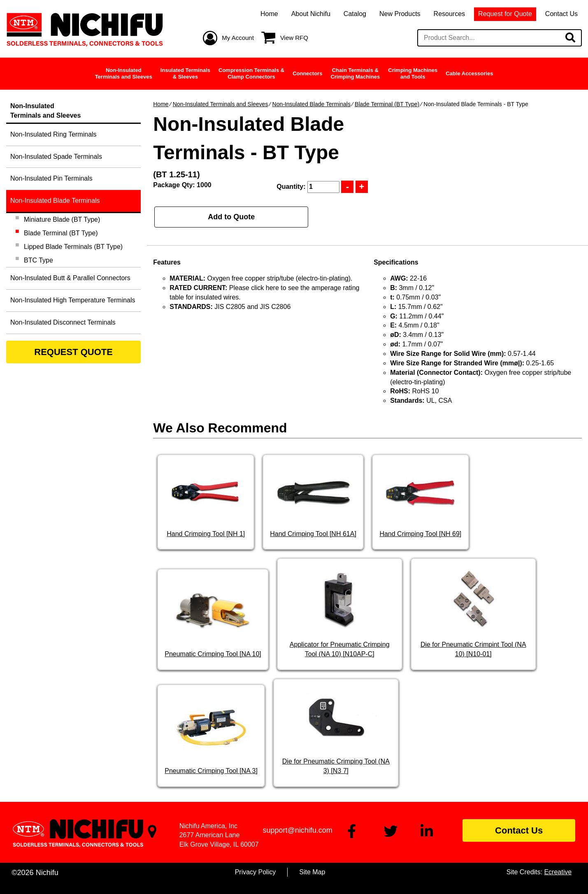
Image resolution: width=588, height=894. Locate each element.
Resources (449, 14)
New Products (400, 14)
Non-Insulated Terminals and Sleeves (221, 104)
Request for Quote (505, 14)
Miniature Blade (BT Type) (62, 219)
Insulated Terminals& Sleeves (185, 73)
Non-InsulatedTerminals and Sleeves (124, 73)
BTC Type (38, 260)
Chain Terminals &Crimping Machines (355, 73)
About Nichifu (311, 14)
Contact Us (561, 14)
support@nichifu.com (297, 830)
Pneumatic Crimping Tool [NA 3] (211, 771)
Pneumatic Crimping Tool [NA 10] (213, 654)
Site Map (312, 872)
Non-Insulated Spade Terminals (56, 157)
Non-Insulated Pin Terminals (51, 178)
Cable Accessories (469, 73)
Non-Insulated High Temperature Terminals (73, 300)
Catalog (355, 14)
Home (269, 14)
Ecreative (558, 872)
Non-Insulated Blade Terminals (311, 104)
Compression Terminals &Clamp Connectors (251, 73)
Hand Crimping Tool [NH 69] (420, 534)
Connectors (307, 73)
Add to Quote (231, 217)
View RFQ (294, 38)
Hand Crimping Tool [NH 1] (206, 534)
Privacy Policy (256, 872)
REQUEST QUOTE (73, 352)
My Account (238, 38)
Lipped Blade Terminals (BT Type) (73, 247)
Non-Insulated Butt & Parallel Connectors (70, 278)
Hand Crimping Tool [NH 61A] (313, 534)
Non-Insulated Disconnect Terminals (63, 322)
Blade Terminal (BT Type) (387, 104)
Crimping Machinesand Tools (413, 73)
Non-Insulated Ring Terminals (53, 134)
